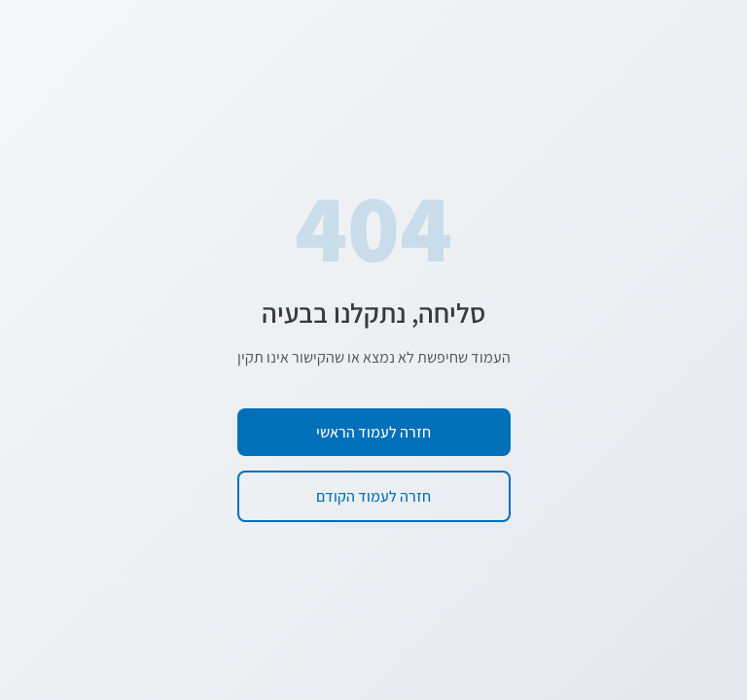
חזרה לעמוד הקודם (373, 496)
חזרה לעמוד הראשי (373, 432)
